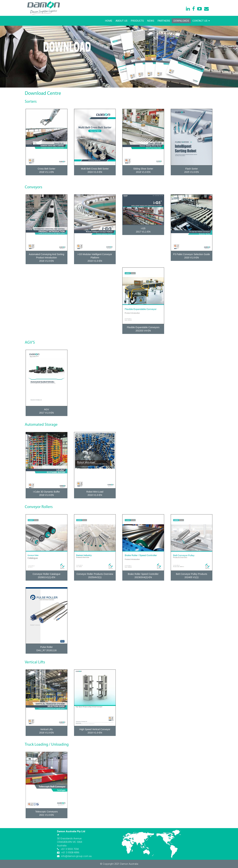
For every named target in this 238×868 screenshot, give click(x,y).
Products (137, 21)
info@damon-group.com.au (76, 856)
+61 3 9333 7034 (70, 849)
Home (109, 21)
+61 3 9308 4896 (70, 852)
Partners (164, 21)
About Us (121, 21)
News (151, 21)
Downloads (181, 21)
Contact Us (201, 21)
